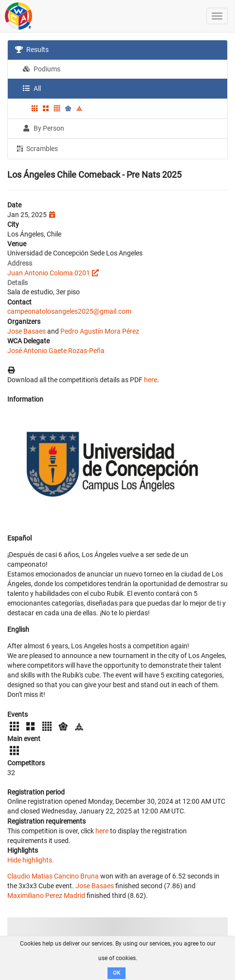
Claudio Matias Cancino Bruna (53, 876)
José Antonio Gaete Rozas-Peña (56, 351)
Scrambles (36, 148)
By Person (43, 128)
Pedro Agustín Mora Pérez (100, 331)
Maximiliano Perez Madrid (46, 896)
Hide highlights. (31, 860)
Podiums (41, 69)
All (32, 88)
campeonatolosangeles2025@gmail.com (69, 311)
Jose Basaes (27, 331)
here (151, 380)
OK (117, 973)
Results (32, 50)
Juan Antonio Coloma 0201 (49, 273)
